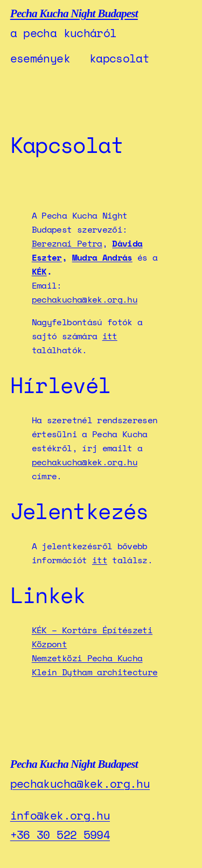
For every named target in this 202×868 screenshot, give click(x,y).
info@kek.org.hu (60, 815)
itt (110, 336)
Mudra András (102, 257)
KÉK (39, 271)
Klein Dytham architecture (95, 672)
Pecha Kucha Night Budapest (74, 13)
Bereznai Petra (67, 243)
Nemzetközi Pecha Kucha (87, 658)
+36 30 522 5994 (60, 835)
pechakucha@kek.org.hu (85, 299)
